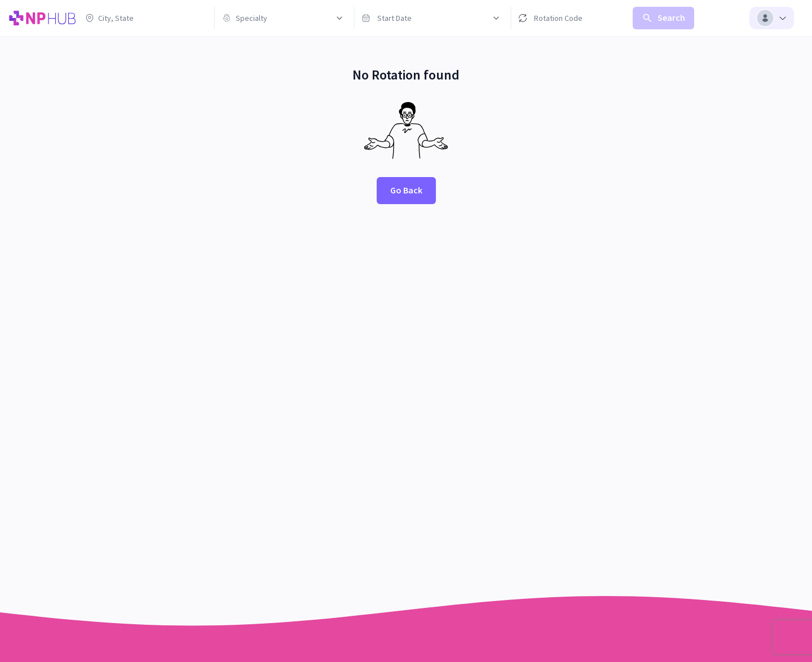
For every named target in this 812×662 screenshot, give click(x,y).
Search (663, 18)
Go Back (406, 190)
